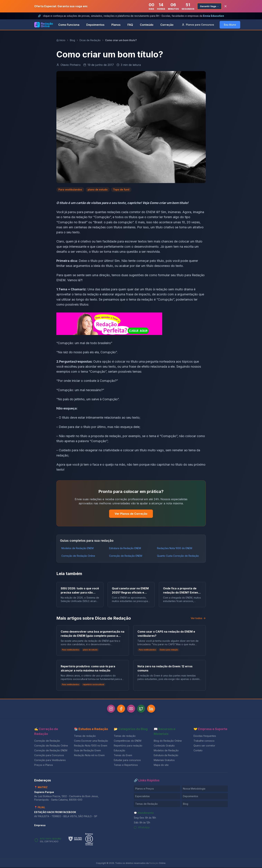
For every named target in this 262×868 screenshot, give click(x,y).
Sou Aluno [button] (230, 25)
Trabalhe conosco (204, 741)
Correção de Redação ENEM (126, 556)
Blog (72, 40)
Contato (198, 751)
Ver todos (198, 618)
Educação (119, 751)
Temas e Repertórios (126, 766)
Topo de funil (121, 190)
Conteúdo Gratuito (164, 746)
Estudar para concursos (127, 761)
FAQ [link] (130, 25)
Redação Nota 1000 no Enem (91, 746)
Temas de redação (85, 737)
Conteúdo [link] (147, 25)
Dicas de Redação (90, 40)
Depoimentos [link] (95, 25)
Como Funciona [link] (69, 25)
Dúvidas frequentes (205, 737)
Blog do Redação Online (168, 741)
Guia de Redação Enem (87, 751)
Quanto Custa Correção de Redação (178, 556)
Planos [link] (116, 25)
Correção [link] (167, 25)
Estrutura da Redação (166, 756)
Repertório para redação (128, 746)
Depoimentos (191, 797)
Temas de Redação (146, 804)
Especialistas (143, 797)
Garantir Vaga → (209, 6)
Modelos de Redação (166, 751)
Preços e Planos (44, 766)
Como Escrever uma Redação (91, 741)
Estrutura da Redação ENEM (125, 548)
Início (61, 40)
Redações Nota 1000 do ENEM (175, 548)
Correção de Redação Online (78, 556)
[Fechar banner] (226, 6)
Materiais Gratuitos (164, 761)
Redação (154, 864)
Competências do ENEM (128, 741)
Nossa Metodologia (194, 789)
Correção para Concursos (49, 756)
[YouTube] (131, 709)
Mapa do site (161, 766)
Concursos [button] (198, 25)
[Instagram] (108, 709)
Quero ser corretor (204, 746)
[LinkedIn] (154, 709)
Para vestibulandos (70, 190)
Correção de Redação (47, 741)
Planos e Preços (145, 789)
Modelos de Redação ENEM (77, 548)
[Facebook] (120, 709)
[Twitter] (143, 709)
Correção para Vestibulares (50, 761)
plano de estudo (98, 190)
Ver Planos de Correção (131, 514)
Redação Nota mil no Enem (89, 756)
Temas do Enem (123, 756)
